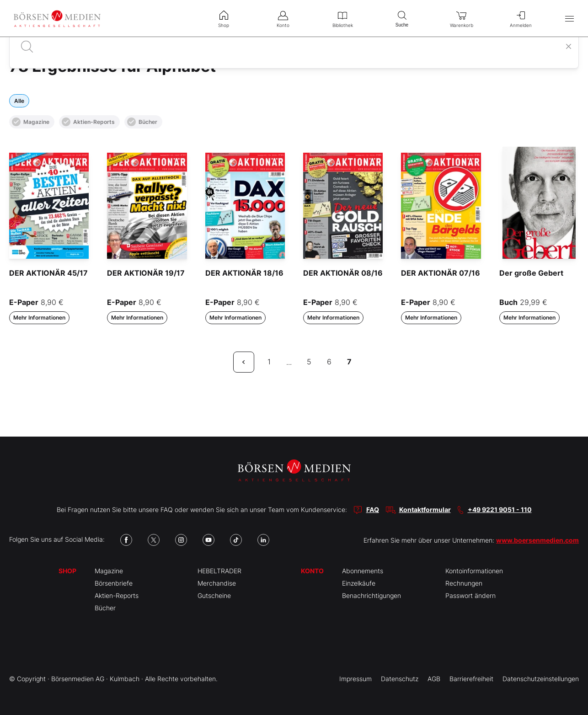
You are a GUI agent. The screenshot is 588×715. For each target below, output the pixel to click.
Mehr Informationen (39, 317)
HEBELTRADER (219, 571)
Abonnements (363, 571)
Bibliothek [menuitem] (342, 18)
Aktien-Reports (88, 122)
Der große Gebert (531, 273)
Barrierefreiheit (471, 679)
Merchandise (217, 583)
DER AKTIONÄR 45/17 (48, 273)
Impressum (355, 679)
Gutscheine (214, 595)
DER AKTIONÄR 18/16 (244, 273)
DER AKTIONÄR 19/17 (146, 273)
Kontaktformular (425, 510)
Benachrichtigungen (372, 595)
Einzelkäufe (359, 583)
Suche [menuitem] (402, 18)
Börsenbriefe (114, 583)
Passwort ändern (470, 595)
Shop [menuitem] (224, 18)
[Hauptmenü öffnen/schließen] (569, 19)
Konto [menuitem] (283, 18)
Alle (19, 101)
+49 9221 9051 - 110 (500, 510)
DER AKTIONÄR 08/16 (343, 273)
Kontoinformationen (474, 571)
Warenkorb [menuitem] (461, 18)
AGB (434, 679)
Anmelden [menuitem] (521, 18)
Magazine (31, 122)
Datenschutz (400, 679)
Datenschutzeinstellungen (541, 679)
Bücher (142, 122)
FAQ (373, 510)
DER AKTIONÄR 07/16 (441, 273)
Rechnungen (464, 583)
